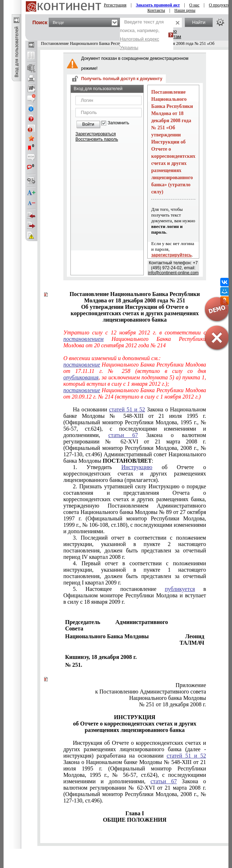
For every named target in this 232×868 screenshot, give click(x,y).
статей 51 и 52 (127, 409)
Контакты (156, 10)
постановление (82, 365)
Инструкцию (137, 467)
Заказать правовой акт (158, 5)
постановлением (83, 339)
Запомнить (118, 123)
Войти (88, 124)
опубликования (81, 377)
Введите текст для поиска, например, (142, 35)
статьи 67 (123, 435)
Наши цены (185, 10)
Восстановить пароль (97, 139)
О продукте (219, 5)
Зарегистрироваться (96, 134)
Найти (199, 22)
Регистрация (115, 5)
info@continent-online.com (173, 273)
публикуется (180, 589)
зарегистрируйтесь (172, 255)
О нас (194, 5)
